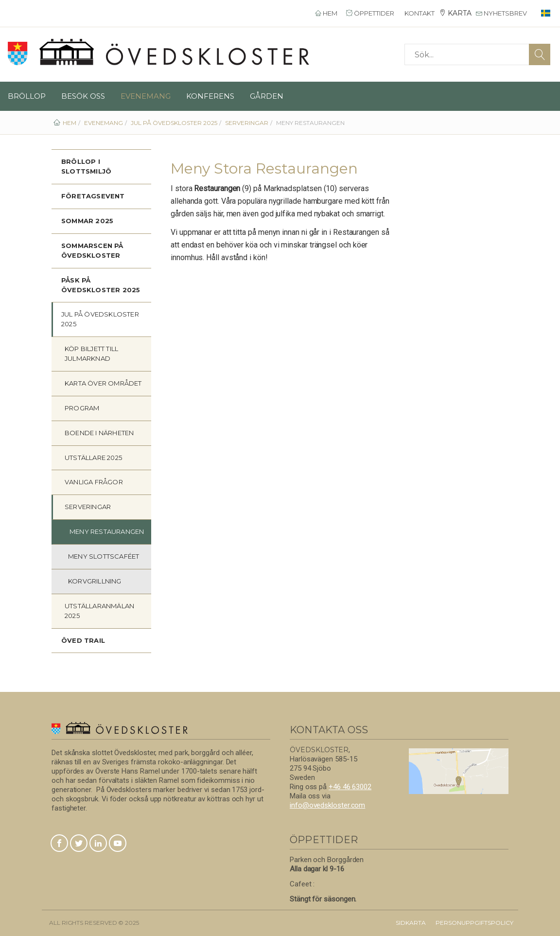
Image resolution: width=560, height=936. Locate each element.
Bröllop (27, 96)
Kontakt (419, 13)
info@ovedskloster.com (327, 805)
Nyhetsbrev (501, 13)
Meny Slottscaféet (104, 556)
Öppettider (370, 13)
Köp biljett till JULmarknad (91, 353)
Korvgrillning (95, 581)
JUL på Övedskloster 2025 (100, 319)
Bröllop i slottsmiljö (86, 166)
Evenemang (146, 96)
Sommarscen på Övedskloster (92, 250)
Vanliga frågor (94, 482)
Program (82, 408)
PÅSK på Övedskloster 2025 (101, 285)
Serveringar (88, 507)
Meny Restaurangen (107, 531)
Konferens (210, 96)
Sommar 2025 (87, 221)
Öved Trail (83, 640)
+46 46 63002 (350, 787)
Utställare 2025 (93, 458)
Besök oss (83, 96)
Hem (326, 13)
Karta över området (103, 383)
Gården (267, 96)
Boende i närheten (99, 433)
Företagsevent (93, 196)
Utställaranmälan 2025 (99, 611)
